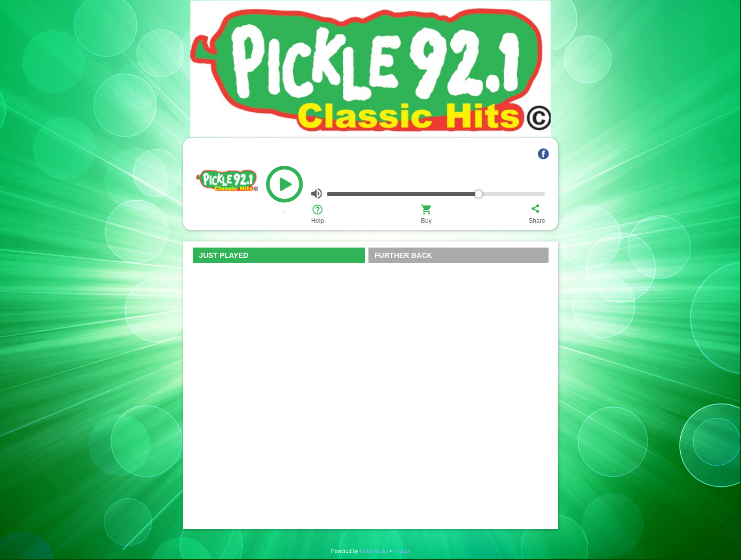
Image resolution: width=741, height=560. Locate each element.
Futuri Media (374, 551)
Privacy (402, 551)
